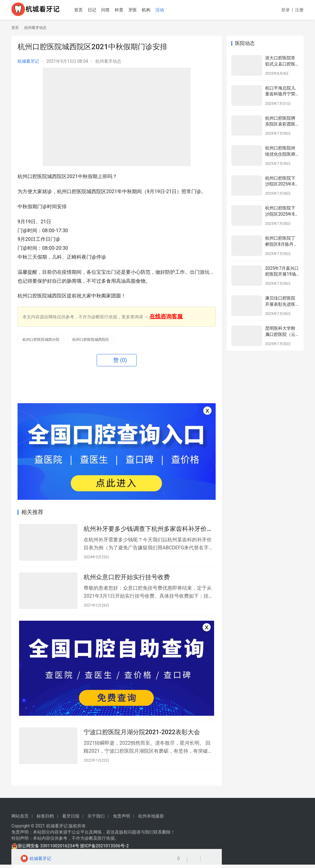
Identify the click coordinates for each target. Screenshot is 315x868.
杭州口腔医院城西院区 (91, 340)
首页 (85, 10)
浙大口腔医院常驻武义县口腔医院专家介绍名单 (280, 64)
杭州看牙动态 (108, 61)
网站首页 (20, 819)
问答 (112, 10)
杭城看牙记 (28, 61)
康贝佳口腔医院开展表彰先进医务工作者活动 (280, 304)
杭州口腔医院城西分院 (41, 340)
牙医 (139, 10)
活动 (166, 10)
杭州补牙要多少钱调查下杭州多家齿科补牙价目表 (148, 529)
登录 (285, 10)
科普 (126, 10)
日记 (98, 10)
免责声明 (122, 819)
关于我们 (96, 819)
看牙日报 (71, 819)
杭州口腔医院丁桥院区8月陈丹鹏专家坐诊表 (281, 244)
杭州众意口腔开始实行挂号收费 (127, 578)
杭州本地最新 (151, 819)
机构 (153, 10)
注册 (299, 10)
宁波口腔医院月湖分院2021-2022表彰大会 (142, 735)
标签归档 (45, 819)
